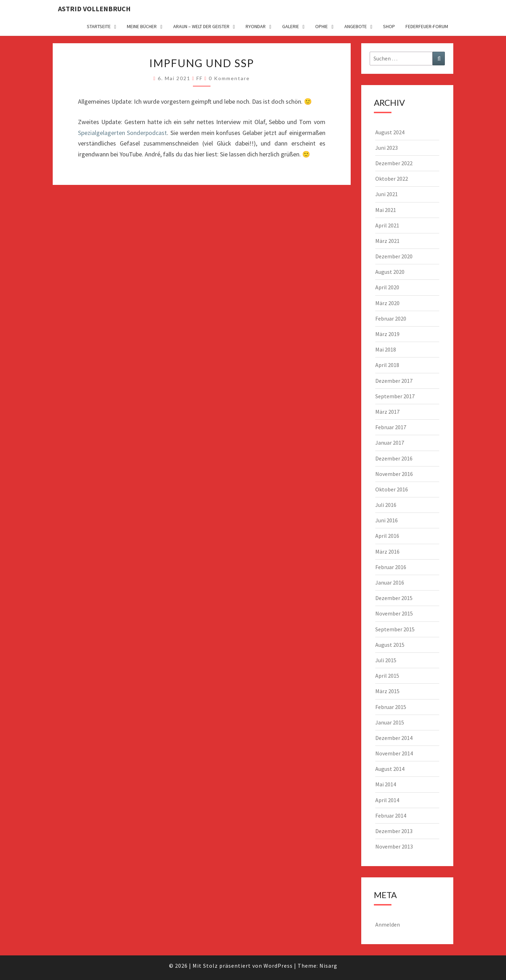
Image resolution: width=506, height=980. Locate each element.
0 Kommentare (229, 78)
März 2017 (387, 412)
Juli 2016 (386, 505)
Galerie (291, 26)
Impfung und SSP (202, 63)
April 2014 (387, 800)
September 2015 (395, 629)
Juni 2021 (387, 194)
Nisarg (328, 966)
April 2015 (387, 676)
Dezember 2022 (394, 163)
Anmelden (388, 924)
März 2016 (387, 552)
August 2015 (390, 645)
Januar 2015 (390, 722)
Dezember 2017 (394, 381)
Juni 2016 (387, 520)
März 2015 (387, 691)
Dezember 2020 (394, 256)
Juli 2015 (386, 660)
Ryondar (256, 26)
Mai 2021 (386, 210)
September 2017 (395, 396)
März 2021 (387, 241)
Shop (389, 26)
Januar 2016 (390, 582)
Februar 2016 (391, 567)
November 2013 (394, 846)
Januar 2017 (390, 443)
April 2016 (387, 536)
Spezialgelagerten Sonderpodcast (122, 133)
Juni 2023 (387, 148)
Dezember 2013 (394, 831)
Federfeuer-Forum (427, 26)
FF (200, 78)
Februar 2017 (391, 427)
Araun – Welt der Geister (201, 26)
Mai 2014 (386, 784)
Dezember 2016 (394, 458)
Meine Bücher (142, 26)
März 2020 (387, 303)
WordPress (278, 966)
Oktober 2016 (392, 489)
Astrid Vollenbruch (94, 9)
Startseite (99, 26)
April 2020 (387, 287)
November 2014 (394, 753)
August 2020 (390, 272)
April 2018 (387, 365)
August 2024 (390, 132)
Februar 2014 (391, 815)
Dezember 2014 (394, 738)
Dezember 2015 (394, 598)
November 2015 (394, 613)
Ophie (322, 26)
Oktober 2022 (392, 179)
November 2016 (394, 474)
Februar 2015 (391, 707)
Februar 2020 (391, 318)
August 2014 (390, 769)
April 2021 (387, 225)
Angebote (356, 26)
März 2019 (387, 334)
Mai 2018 (386, 349)
